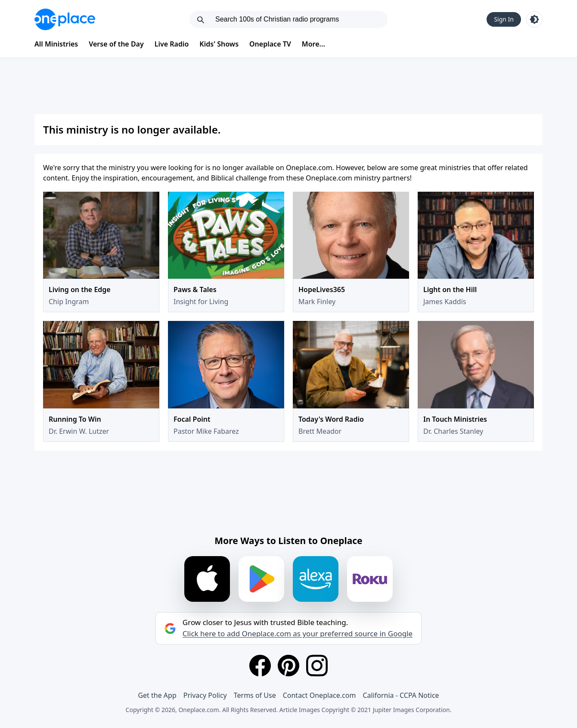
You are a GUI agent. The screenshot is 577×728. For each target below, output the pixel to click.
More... (313, 44)
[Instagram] (317, 666)
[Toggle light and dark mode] (534, 19)
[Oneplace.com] (65, 19)
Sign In (504, 19)
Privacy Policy (205, 695)
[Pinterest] (288, 666)
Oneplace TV (270, 44)
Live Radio (172, 44)
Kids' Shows (219, 44)
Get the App (157, 695)
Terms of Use (255, 695)
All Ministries (56, 44)
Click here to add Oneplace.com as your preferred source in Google (298, 634)
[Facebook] (260, 666)
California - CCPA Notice (401, 695)
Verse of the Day (116, 44)
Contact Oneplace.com (320, 695)
